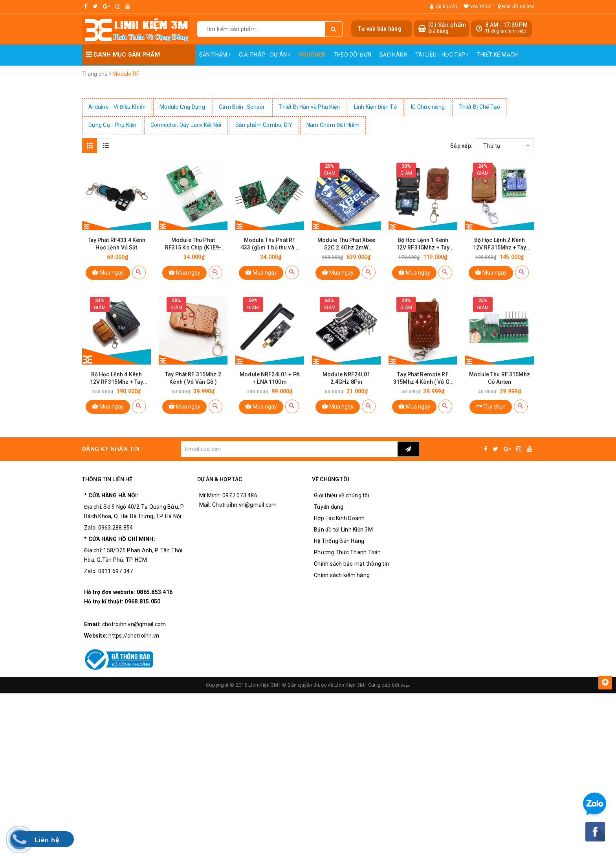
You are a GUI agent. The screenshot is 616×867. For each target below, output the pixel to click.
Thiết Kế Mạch (497, 55)
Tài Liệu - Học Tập (442, 55)
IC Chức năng (428, 107)
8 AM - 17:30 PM (506, 25)
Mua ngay (108, 277)
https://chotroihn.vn (134, 645)
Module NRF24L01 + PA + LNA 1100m (270, 388)
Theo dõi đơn (353, 55)
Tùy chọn (491, 416)
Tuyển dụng (329, 517)
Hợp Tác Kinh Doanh (339, 528)
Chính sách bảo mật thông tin (351, 574)
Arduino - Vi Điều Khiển (117, 107)
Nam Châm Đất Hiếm (333, 125)
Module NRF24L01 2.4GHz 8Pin (346, 388)
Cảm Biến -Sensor (242, 107)
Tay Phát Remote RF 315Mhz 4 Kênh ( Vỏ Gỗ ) (423, 388)
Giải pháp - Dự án (265, 55)
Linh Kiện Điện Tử (376, 107)
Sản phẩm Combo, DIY (264, 125)
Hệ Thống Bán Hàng (339, 551)
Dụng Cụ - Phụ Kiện (113, 125)
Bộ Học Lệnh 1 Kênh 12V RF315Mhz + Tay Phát (423, 249)
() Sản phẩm (447, 28)
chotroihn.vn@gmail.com (134, 634)
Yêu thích (478, 6)
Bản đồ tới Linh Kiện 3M (343, 539)
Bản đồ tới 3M (516, 6)
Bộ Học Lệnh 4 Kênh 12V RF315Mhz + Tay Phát (117, 388)
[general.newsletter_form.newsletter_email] (289, 459)
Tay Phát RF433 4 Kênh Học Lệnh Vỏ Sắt (117, 248)
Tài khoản (444, 6)
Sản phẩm (215, 55)
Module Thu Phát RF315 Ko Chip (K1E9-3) (193, 249)
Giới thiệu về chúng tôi (342, 505)
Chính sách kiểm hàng (342, 585)
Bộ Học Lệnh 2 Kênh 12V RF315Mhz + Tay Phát (500, 249)
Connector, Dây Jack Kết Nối (186, 125)
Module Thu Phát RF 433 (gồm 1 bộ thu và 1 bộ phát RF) (270, 249)
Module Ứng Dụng (182, 107)
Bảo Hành (393, 55)
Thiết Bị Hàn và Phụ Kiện (309, 107)
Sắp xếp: (461, 146)
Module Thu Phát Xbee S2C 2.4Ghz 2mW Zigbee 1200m (346, 249)
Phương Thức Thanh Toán (347, 562)
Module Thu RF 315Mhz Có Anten (500, 388)
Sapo (405, 695)
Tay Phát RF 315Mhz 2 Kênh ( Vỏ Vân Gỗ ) (193, 388)
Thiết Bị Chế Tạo (479, 107)
